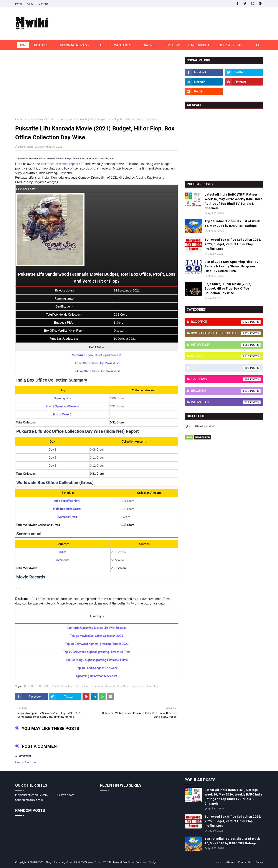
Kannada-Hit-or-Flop (37, 119)
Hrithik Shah (26, 147)
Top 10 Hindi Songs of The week (97, 668)
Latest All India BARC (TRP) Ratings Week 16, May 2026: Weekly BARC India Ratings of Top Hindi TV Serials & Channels (234, 201)
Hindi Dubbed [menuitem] (199, 45)
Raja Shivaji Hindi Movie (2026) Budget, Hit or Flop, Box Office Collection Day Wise (228, 288)
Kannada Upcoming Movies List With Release (97, 628)
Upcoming (226, 391)
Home (19, 4)
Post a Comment (27, 762)
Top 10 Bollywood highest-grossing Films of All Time (97, 652)
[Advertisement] (97, 87)
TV (226, 368)
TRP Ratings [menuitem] (147, 45)
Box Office (30, 686)
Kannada (97, 686)
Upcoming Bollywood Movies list (97, 676)
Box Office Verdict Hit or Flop (56, 686)
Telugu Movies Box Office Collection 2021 (97, 636)
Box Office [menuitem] (42, 45)
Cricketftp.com (65, 795)
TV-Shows (226, 379)
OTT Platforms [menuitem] (230, 45)
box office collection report (59, 164)
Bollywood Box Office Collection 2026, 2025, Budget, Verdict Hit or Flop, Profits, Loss (233, 244)
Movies (226, 356)
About (31, 4)
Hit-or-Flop (83, 686)
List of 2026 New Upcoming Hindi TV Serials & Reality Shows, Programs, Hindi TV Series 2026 (232, 266)
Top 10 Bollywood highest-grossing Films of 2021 (97, 644)
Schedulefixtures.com (29, 800)
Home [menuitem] (23, 45)
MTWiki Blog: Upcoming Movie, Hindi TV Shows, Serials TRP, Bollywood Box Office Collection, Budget (97, 862)
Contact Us (245, 862)
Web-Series (226, 402)
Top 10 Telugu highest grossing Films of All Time (97, 660)
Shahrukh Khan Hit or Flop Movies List (97, 355)
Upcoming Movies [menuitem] (73, 45)
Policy (259, 862)
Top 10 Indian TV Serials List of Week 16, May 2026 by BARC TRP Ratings (232, 223)
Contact (43, 4)
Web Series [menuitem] (122, 45)
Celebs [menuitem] (102, 45)
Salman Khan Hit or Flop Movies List (97, 371)
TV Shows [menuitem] (174, 45)
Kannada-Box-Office (118, 686)
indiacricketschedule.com (31, 795)
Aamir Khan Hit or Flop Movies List (97, 363)
